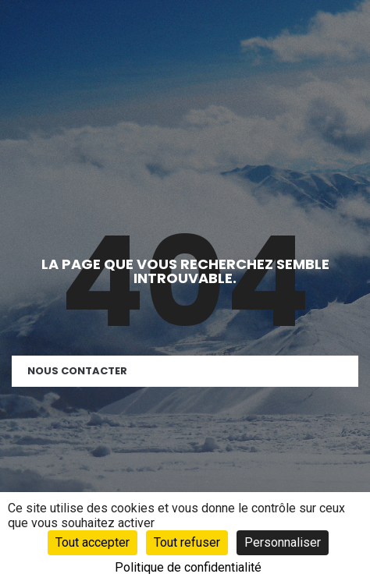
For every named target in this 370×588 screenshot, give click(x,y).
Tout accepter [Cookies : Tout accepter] (92, 542)
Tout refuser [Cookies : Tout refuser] (187, 542)
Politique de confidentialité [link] (188, 567)
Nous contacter (77, 371)
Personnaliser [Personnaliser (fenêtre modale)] (283, 542)
